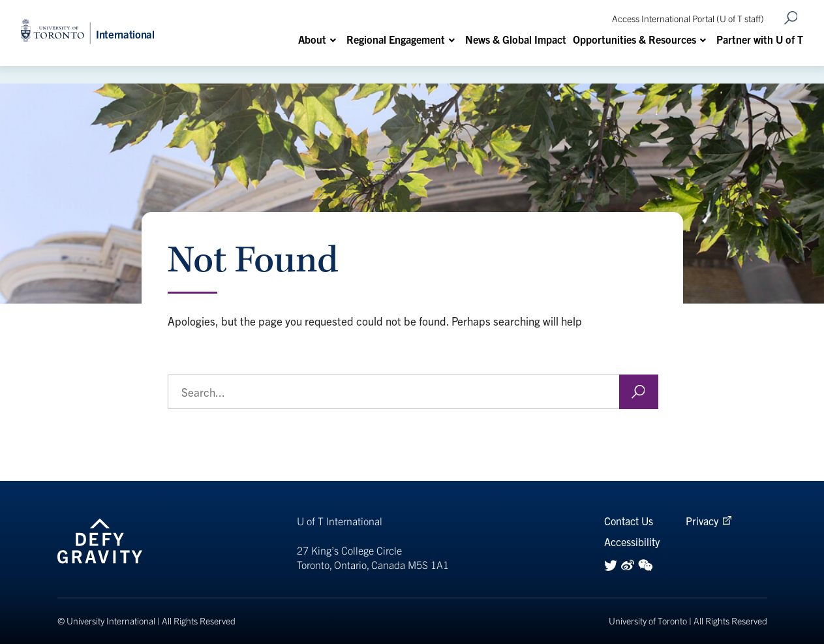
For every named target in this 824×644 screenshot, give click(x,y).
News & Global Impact (516, 39)
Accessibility (632, 542)
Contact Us (629, 521)
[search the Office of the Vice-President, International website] (413, 392)
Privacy (702, 521)
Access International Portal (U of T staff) (688, 18)
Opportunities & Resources (634, 39)
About (312, 39)
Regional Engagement (396, 39)
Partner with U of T (760, 39)
